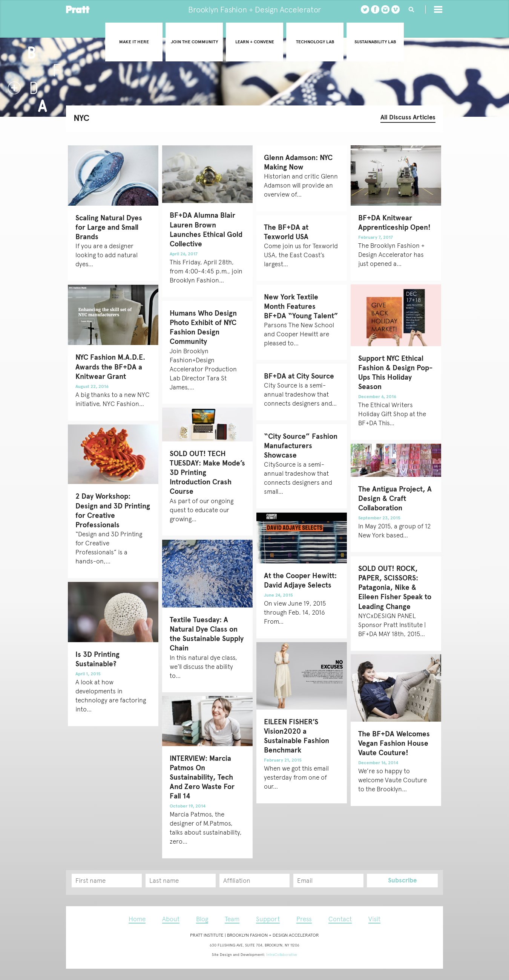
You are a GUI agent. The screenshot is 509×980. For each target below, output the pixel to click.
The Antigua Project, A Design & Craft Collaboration (395, 498)
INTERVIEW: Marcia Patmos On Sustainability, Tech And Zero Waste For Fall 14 (202, 777)
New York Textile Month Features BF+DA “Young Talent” (301, 306)
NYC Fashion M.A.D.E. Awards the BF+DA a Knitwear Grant (110, 367)
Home (137, 919)
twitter (365, 9)
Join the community (194, 42)
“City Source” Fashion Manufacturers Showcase (301, 446)
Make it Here (134, 42)
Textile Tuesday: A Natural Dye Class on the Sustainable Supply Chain (207, 634)
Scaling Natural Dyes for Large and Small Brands (109, 227)
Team (232, 919)
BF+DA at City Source (299, 376)
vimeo (396, 9)
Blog (202, 919)
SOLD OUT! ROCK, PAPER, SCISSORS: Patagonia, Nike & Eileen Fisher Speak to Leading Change (395, 588)
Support (268, 919)
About (171, 919)
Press (304, 919)
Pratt (78, 9)
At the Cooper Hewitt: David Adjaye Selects (300, 580)
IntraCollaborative (282, 955)
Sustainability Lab (375, 42)
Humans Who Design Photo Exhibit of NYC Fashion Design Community (203, 327)
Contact (340, 919)
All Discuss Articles (408, 117)
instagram (385, 9)
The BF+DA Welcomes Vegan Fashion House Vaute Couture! (394, 743)
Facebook (375, 9)
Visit (374, 919)
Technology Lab (315, 42)
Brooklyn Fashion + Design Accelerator (255, 10)
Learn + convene (255, 42)
